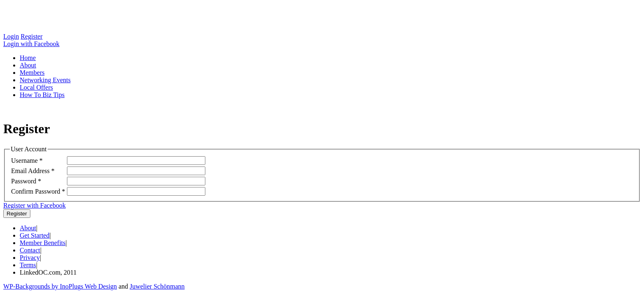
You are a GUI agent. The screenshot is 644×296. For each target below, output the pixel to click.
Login (11, 36)
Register (31, 36)
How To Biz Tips (42, 95)
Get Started (34, 235)
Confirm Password (36, 191)
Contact (30, 250)
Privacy (30, 258)
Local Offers (36, 87)
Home (28, 58)
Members (32, 73)
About (28, 65)
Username (24, 161)
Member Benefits (43, 243)
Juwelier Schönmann (157, 286)
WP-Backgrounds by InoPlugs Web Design (60, 286)
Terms (28, 265)
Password (24, 181)
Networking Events (45, 80)
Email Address (30, 171)
